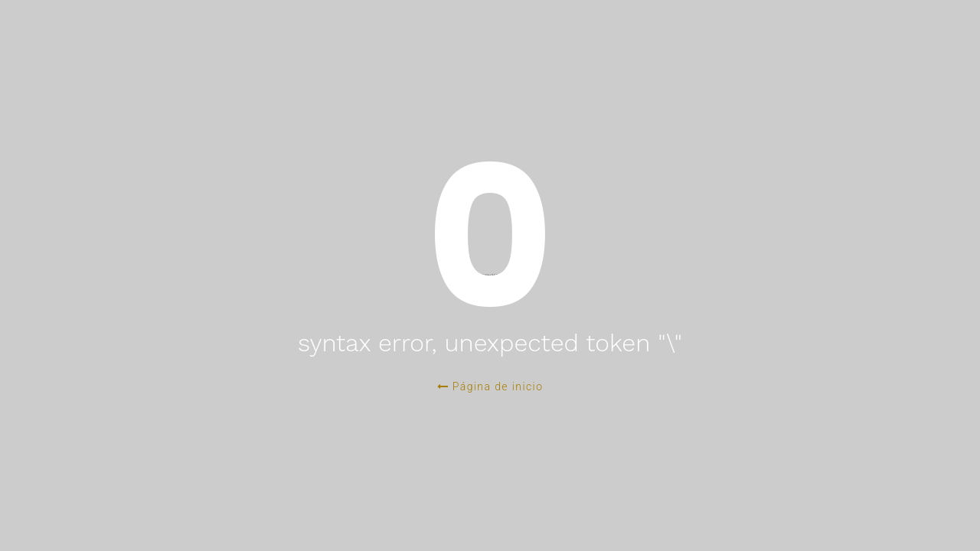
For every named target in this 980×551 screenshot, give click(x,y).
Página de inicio (490, 386)
